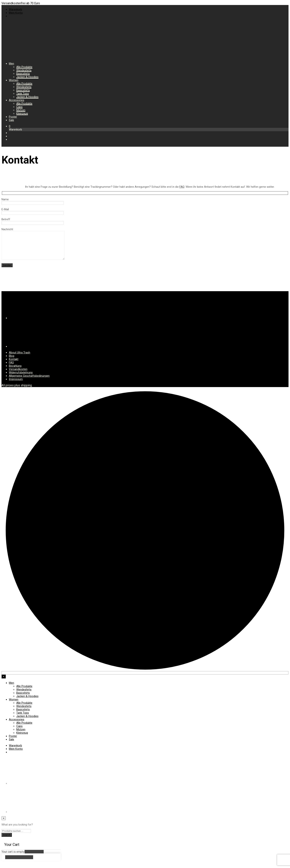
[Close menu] (4, 682)
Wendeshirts (24, 70)
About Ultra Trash (20, 358)
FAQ (182, 187)
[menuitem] (11, 16)
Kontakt (14, 365)
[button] (10, 126)
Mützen (21, 110)
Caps (19, 107)
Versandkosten (18, 375)
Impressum (16, 385)
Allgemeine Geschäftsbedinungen (29, 381)
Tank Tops (23, 93)
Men (11, 64)
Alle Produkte (24, 67)
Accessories (17, 100)
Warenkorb (15, 9)
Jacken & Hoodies (27, 77)
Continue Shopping (19, 863)
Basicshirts (23, 74)
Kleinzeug (22, 113)
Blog (12, 361)
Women (14, 80)
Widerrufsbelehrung (21, 378)
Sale (11, 120)
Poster (13, 117)
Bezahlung (15, 371)
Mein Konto (16, 13)
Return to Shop (34, 857)
